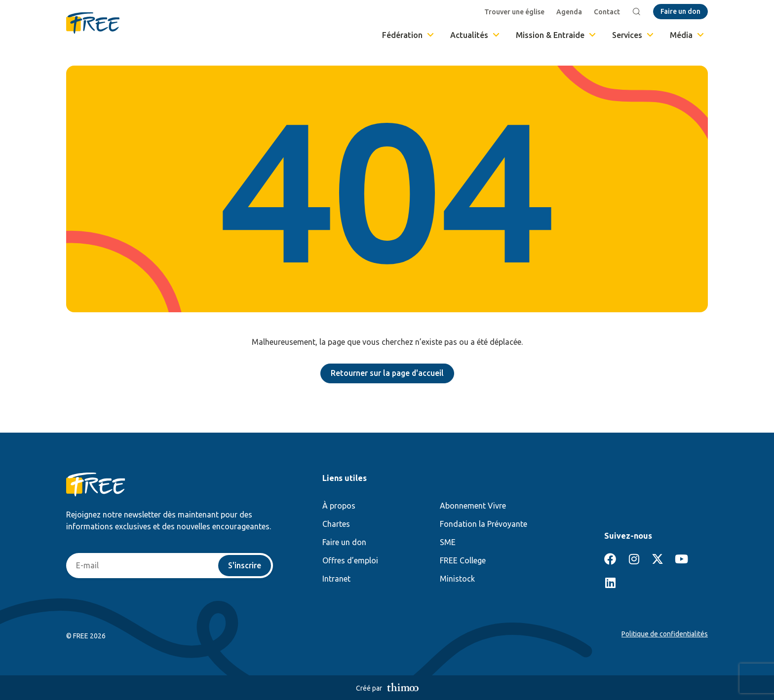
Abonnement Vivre (473, 506)
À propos (339, 506)
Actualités (476, 35)
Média (688, 35)
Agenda (570, 12)
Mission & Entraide (557, 35)
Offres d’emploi (350, 560)
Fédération (409, 35)
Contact (607, 12)
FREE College (463, 560)
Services (634, 35)
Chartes (336, 524)
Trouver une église (515, 12)
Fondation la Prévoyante (484, 524)
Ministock (457, 579)
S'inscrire (245, 566)
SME (448, 542)
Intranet (336, 579)
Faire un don (344, 542)
